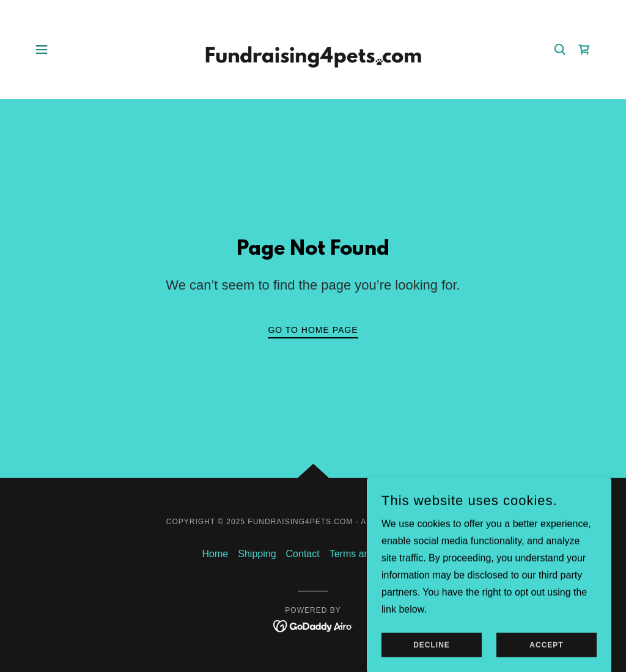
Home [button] (215, 554)
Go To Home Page (313, 330)
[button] (42, 49)
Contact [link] (303, 554)
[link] (313, 49)
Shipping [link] (257, 554)
